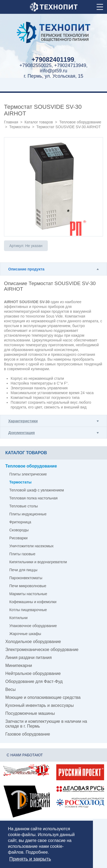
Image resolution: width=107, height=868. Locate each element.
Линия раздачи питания (29, 658)
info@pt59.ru (53, 71)
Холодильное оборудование (33, 642)
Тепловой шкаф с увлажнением (37, 490)
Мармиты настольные (28, 594)
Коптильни (18, 618)
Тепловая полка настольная (33, 498)
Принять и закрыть (30, 859)
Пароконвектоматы (26, 578)
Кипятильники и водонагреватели (38, 562)
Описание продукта (26, 269)
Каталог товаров (39, 122)
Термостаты (20, 127)
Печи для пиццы (23, 570)
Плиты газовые (22, 554)
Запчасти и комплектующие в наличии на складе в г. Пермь (46, 724)
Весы (10, 689)
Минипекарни (19, 665)
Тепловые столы (23, 506)
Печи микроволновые (28, 586)
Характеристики (23, 421)
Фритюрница (20, 522)
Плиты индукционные (28, 514)
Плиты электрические (28, 474)
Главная (11, 122)
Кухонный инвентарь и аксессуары (40, 705)
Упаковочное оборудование (33, 626)
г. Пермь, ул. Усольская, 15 (53, 76)
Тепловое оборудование (80, 122)
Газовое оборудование (28, 734)
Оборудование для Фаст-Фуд (34, 681)
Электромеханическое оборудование (42, 650)
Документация (22, 433)
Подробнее (37, 852)
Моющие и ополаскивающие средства (43, 697)
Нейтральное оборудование (33, 673)
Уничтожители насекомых (31, 546)
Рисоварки (18, 538)
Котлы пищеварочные (28, 610)
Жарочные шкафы (25, 634)
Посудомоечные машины (30, 713)
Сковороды (19, 530)
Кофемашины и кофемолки (33, 602)
